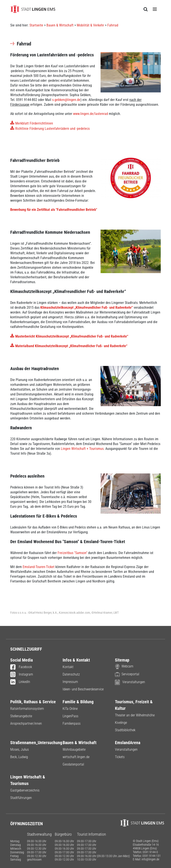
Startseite (36, 25)
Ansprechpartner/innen (26, 723)
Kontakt (68, 667)
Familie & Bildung (78, 702)
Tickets (120, 757)
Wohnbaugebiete (74, 749)
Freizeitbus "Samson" (72, 553)
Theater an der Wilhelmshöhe (135, 715)
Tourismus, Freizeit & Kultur (134, 705)
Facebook (21, 667)
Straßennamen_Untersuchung (33, 743)
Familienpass (72, 723)
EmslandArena (128, 743)
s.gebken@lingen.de (66, 100)
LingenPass (70, 716)
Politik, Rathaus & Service (33, 702)
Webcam (124, 666)
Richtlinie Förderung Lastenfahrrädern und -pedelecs (52, 129)
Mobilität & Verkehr (90, 25)
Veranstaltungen (130, 682)
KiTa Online (70, 709)
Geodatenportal (73, 764)
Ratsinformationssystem (27, 709)
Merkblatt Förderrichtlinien (34, 123)
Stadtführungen (21, 798)
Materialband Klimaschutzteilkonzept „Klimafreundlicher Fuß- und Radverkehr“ (71, 346)
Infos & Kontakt (76, 660)
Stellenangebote (21, 716)
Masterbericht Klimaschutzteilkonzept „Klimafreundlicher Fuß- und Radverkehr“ (72, 336)
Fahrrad (113, 25)
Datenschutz (71, 674)
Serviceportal (127, 674)
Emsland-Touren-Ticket (39, 567)
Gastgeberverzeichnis (25, 790)
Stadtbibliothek (125, 730)
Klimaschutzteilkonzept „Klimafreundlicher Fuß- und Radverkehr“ (87, 308)
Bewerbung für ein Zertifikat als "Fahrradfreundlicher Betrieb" (54, 210)
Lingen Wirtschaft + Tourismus (82, 449)
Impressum (70, 682)
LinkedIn (20, 682)
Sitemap (122, 660)
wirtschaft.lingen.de (76, 757)
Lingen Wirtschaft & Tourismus (28, 780)
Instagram (22, 675)
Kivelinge (121, 723)
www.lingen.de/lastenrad (91, 114)
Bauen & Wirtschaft (60, 25)
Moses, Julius (20, 749)
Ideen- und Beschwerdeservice (83, 689)
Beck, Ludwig (19, 757)
